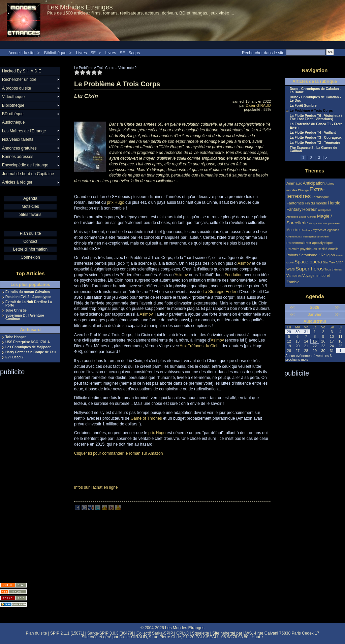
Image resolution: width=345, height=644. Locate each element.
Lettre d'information (30, 249)
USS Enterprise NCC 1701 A (28, 342)
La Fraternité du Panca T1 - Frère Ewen (316, 126)
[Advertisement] (27, 477)
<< (292, 308)
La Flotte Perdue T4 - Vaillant (313, 133)
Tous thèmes (333, 269)
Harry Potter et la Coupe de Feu (30, 352)
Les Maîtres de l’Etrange (24, 131)
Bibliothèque (55, 53)
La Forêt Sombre (303, 106)
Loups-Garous (307, 217)
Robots (292, 255)
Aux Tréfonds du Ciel (198, 346)
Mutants (307, 230)
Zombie (293, 282)
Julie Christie (16, 311)
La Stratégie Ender (219, 292)
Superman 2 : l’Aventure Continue (25, 317)
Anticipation (314, 183)
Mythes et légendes (326, 230)
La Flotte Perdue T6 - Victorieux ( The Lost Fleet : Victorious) (316, 118)
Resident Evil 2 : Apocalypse (28, 297)
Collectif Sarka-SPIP (155, 633)
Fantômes (295, 203)
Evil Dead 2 (14, 357)
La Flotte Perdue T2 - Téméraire (315, 143)
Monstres (294, 230)
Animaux (295, 183)
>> (337, 308)
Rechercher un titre (19, 79)
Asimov (244, 263)
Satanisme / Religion (317, 255)
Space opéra (308, 262)
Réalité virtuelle (328, 249)
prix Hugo (115, 202)
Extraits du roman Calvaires (28, 292)
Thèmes (315, 171)
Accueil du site (21, 53)
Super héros (309, 269)
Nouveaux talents (18, 139)
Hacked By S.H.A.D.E (22, 71)
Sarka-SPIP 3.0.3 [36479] (110, 633)
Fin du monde (316, 203)
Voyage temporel (316, 276)
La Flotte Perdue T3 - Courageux (316, 138)
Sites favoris (30, 215)
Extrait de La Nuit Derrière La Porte (29, 304)
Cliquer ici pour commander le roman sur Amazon (118, 453)
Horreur (309, 210)
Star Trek (329, 262)
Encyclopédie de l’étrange (25, 165)
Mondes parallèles (329, 223)
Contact (30, 241)
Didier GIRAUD (258, 105)
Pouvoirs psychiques (302, 249)
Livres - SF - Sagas (123, 53)
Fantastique (320, 197)
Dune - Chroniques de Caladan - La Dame (315, 91)
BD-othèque (13, 114)
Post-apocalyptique (319, 243)
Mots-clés (30, 206)
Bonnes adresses (18, 157)
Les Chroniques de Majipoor (28, 347)
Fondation (234, 275)
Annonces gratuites (19, 148)
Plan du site (30, 233)
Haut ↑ (258, 637)
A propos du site (17, 88)
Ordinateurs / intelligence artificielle (308, 237)
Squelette (201, 633)
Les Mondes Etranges (80, 7)
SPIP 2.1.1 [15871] (67, 633)
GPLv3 (182, 633)
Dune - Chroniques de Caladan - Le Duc (315, 99)
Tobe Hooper (16, 337)
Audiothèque (13, 122)
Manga (313, 223)
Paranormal (295, 243)
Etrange (304, 190)
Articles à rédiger (17, 182)
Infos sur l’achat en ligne (96, 487)
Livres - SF (86, 53)
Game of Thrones (146, 418)
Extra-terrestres (306, 193)
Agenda (30, 198)
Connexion (30, 257)
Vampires (294, 276)
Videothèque (13, 97)
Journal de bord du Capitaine (28, 174)
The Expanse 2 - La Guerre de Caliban (313, 150)
